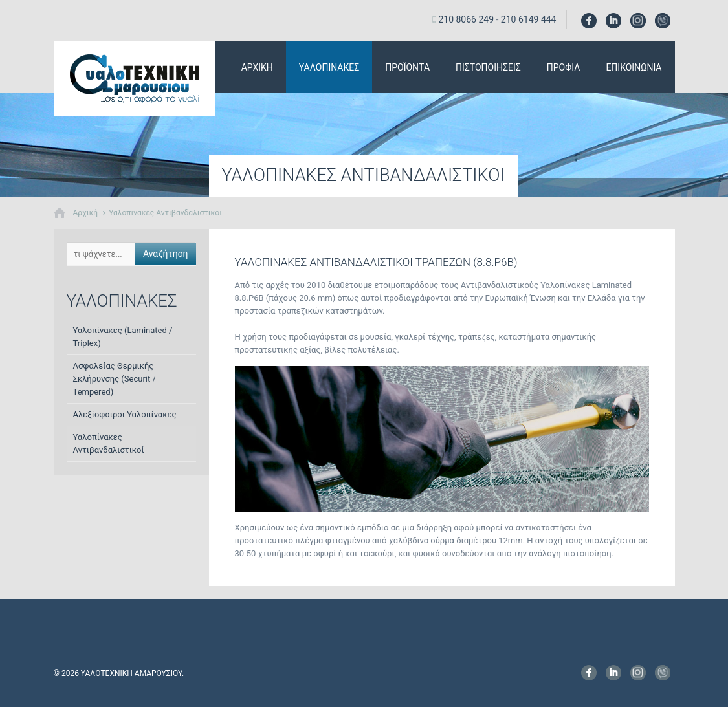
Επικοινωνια (634, 67)
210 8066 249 (466, 19)
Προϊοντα (407, 67)
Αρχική (86, 213)
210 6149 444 (529, 19)
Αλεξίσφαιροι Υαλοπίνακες (125, 414)
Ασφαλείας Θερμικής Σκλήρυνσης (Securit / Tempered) (115, 379)
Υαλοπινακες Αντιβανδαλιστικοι (165, 213)
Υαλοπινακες (329, 67)
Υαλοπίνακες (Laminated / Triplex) (123, 337)
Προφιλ (564, 67)
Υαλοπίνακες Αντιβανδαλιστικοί (109, 443)
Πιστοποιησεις (488, 67)
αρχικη (257, 67)
